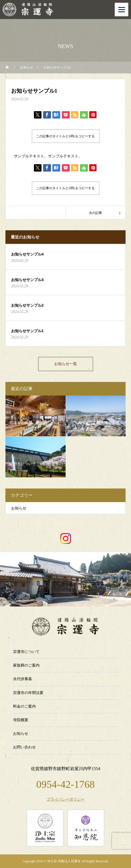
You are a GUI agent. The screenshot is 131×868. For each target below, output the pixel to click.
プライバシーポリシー (66, 799)
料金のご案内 (24, 706)
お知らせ (19, 508)
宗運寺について (26, 652)
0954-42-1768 (65, 784)
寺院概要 (21, 720)
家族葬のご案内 (26, 665)
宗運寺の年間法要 (28, 693)
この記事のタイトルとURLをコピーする (65, 136)
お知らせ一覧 (66, 364)
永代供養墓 (23, 679)
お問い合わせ (24, 747)
